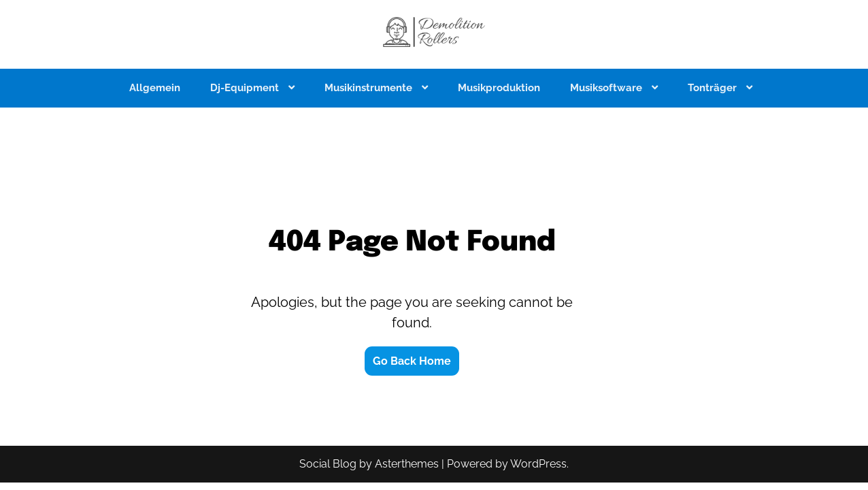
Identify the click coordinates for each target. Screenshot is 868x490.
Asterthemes (407, 464)
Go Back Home (412, 361)
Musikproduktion (499, 88)
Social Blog (328, 464)
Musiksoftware (607, 88)
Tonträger (714, 88)
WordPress (538, 464)
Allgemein (155, 88)
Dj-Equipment (246, 88)
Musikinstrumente (370, 88)
